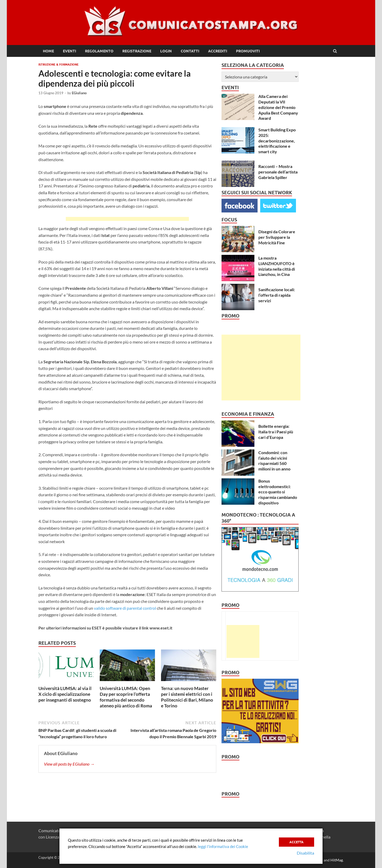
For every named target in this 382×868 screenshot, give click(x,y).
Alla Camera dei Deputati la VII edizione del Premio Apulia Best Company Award (278, 107)
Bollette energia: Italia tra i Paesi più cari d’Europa (276, 432)
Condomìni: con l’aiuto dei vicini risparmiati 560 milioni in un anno (274, 461)
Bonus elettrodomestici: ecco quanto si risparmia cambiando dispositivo (278, 492)
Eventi (69, 51)
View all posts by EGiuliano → (69, 764)
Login (166, 51)
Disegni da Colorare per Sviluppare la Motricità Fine (277, 237)
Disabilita (305, 853)
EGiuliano (79, 93)
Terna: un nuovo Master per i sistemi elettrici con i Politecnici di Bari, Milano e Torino (187, 697)
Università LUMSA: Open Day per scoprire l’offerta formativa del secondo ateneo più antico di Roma (126, 697)
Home (48, 51)
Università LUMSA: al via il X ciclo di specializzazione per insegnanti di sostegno (65, 694)
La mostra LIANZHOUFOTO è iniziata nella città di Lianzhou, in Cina (277, 266)
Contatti (190, 51)
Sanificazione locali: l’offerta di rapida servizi (277, 295)
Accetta (296, 842)
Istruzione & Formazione (59, 65)
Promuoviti (248, 51)
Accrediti (218, 51)
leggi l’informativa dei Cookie (223, 846)
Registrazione (137, 51)
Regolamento (99, 51)
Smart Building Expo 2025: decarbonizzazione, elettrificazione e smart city (277, 141)
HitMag (337, 860)
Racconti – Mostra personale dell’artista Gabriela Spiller (278, 172)
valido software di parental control (125, 608)
